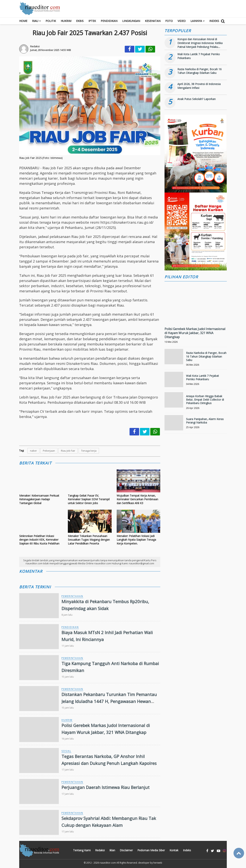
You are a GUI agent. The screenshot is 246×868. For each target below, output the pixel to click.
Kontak (174, 850)
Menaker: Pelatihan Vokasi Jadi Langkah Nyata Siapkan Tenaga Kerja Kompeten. (136, 540)
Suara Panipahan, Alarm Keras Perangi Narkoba (205, 421)
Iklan (112, 850)
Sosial (66, 751)
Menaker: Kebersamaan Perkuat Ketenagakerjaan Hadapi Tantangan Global (39, 499)
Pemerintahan (72, 596)
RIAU (35, 21)
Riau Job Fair (68, 451)
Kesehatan (153, 21)
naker (33, 451)
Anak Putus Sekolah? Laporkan (197, 99)
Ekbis (80, 21)
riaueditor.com (108, 863)
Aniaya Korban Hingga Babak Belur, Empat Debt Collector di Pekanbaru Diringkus (205, 400)
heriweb (158, 863)
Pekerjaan (49, 451)
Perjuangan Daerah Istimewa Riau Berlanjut (106, 787)
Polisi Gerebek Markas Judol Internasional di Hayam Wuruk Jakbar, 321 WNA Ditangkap (195, 333)
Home (23, 21)
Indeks (214, 21)
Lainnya (196, 21)
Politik (51, 21)
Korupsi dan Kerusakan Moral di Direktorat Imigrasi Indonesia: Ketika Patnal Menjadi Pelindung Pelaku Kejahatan (200, 45)
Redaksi (100, 850)
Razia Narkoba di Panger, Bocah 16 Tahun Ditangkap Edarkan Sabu (199, 71)
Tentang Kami (82, 850)
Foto (169, 21)
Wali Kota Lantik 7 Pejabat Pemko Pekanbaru (202, 377)
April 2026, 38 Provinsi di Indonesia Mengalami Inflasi (199, 86)
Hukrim (66, 21)
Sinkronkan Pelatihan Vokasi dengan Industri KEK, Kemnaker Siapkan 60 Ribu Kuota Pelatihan (39, 540)
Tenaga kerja (89, 451)
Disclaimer (126, 850)
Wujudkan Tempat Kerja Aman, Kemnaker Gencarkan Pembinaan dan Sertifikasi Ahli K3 (137, 499)
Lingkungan (131, 21)
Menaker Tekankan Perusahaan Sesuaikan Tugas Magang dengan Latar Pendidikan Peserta (89, 540)
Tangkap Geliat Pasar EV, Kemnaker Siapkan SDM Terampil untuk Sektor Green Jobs (89, 499)
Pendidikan (109, 21)
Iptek (92, 21)
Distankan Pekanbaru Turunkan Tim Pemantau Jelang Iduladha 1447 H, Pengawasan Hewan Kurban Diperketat (109, 701)
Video (182, 21)
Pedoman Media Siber (151, 850)
